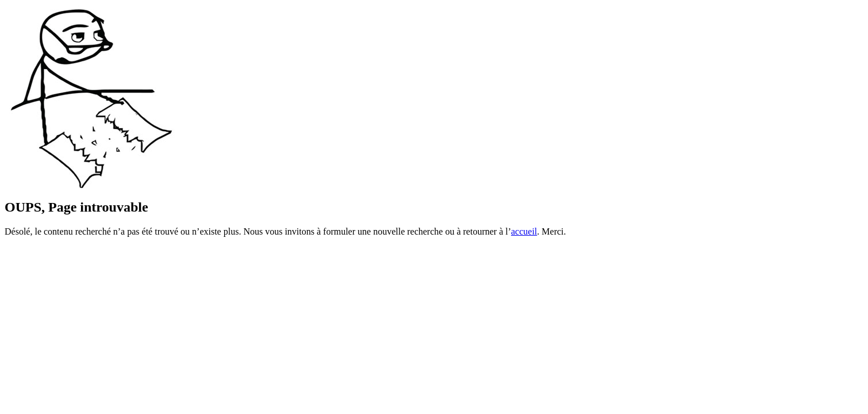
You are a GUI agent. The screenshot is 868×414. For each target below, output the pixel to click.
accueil (524, 231)
